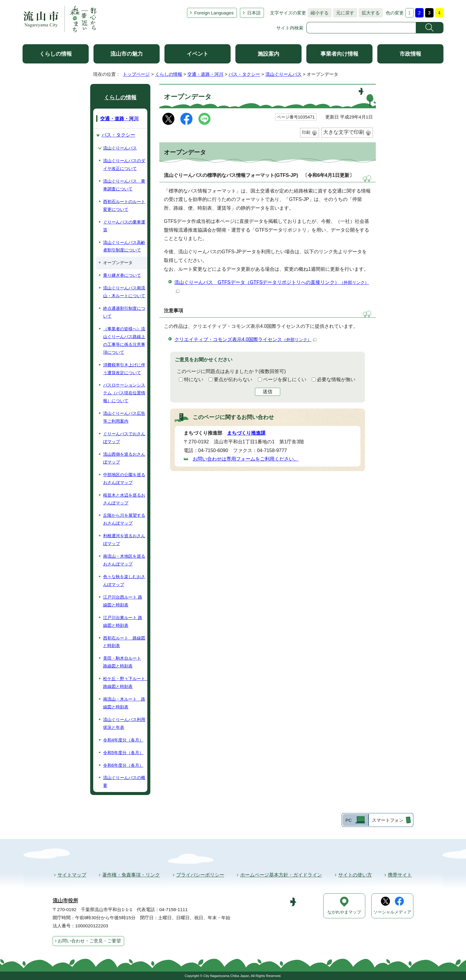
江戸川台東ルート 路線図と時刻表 (123, 621)
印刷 (306, 132)
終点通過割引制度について (124, 312)
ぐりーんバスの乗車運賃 (124, 226)
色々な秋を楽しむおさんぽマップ (124, 581)
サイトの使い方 (355, 875)
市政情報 (410, 54)
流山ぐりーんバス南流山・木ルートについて (124, 292)
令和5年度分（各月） (123, 753)
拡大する (369, 13)
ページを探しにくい (285, 379)
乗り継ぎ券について (122, 275)
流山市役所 (65, 901)
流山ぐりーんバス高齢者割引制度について (124, 246)
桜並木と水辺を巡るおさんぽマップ (124, 499)
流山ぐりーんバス (284, 74)
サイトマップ (72, 875)
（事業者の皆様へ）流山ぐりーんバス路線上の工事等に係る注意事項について (124, 341)
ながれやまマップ (344, 912)
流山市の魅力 (127, 54)
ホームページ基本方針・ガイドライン (281, 875)
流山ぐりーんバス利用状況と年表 (124, 723)
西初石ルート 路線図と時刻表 (124, 642)
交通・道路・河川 (205, 74)
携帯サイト (400, 875)
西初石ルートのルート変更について (124, 205)
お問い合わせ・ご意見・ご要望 (89, 941)
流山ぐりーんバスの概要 (124, 781)
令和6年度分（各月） (123, 765)
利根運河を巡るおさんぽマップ (124, 540)
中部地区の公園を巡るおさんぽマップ (124, 479)
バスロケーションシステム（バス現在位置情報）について (124, 393)
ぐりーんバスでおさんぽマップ (124, 438)
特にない (194, 379)
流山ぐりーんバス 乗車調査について (124, 185)
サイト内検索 (290, 28)
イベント (198, 54)
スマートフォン (388, 820)
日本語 (254, 13)
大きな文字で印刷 (344, 132)
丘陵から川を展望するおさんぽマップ (124, 519)
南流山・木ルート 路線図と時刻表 (124, 703)
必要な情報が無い (336, 379)
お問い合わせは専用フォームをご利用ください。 (246, 459)
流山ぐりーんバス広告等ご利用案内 (124, 417)
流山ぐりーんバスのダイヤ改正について (124, 165)
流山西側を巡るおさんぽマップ (124, 458)
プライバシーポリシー (200, 875)
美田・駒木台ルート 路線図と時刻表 (122, 662)
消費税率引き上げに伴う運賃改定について (124, 369)
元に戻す (344, 13)
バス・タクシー (244, 74)
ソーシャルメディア (392, 912)
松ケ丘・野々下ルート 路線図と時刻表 (125, 683)
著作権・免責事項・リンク (131, 875)
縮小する (318, 13)
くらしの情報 (56, 54)
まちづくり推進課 (246, 433)
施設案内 (268, 54)
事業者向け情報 (339, 54)
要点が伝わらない (233, 379)
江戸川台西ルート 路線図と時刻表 (123, 601)
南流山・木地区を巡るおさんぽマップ (124, 560)
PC (349, 820)
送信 (268, 391)
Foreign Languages (214, 13)
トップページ (136, 74)
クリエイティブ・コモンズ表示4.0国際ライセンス (245, 339)
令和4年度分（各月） (123, 740)
